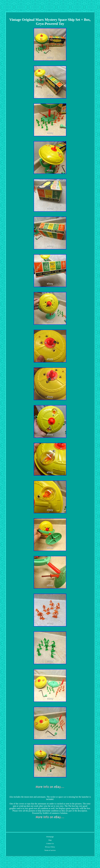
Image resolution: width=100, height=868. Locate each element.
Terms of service (50, 850)
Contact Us (50, 843)
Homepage (50, 837)
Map (50, 840)
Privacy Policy (50, 847)
